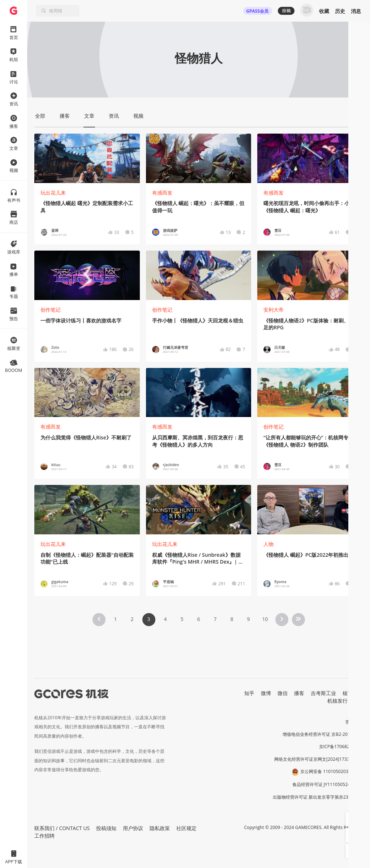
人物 (268, 544)
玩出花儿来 (53, 193)
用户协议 (133, 828)
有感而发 (162, 193)
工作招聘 (44, 836)
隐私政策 (160, 828)
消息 (356, 11)
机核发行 (337, 701)
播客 (299, 693)
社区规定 (186, 828)
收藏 (324, 11)
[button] (353, 819)
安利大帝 (274, 310)
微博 (266, 693)
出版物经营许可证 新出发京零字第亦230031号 (318, 797)
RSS (358, 701)
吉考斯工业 (323, 693)
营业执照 (354, 722)
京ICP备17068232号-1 (341, 747)
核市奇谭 (353, 693)
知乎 (249, 693)
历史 (340, 11)
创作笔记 (51, 310)
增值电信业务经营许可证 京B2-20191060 (323, 734)
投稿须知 (106, 828)
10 (265, 619)
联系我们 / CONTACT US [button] (62, 828)
